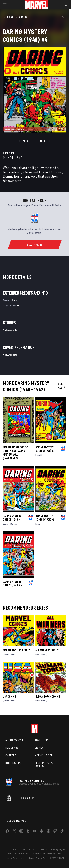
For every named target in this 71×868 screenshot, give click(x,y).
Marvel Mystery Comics (17, 650)
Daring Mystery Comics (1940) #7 (12, 518)
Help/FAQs (12, 748)
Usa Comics (9, 696)
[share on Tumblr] (28, 832)
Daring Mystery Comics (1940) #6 (45, 518)
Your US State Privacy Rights (51, 849)
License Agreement (14, 858)
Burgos (14, 524)
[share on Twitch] (55, 832)
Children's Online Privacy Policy (46, 853)
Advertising (43, 740)
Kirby (38, 524)
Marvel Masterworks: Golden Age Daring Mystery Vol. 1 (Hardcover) (16, 453)
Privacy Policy (27, 849)
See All (62, 386)
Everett (39, 455)
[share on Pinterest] (48, 832)
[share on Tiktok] (62, 832)
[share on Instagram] (21, 832)
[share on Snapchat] (42, 832)
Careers (11, 755)
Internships (13, 763)
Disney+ (40, 748)
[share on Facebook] (7, 832)
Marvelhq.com (44, 755)
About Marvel (14, 740)
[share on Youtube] (35, 832)
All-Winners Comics (47, 650)
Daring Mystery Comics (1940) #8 (45, 449)
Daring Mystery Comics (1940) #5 (12, 583)
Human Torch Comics (48, 696)
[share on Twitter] (14, 832)
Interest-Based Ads (37, 858)
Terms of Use (11, 849)
